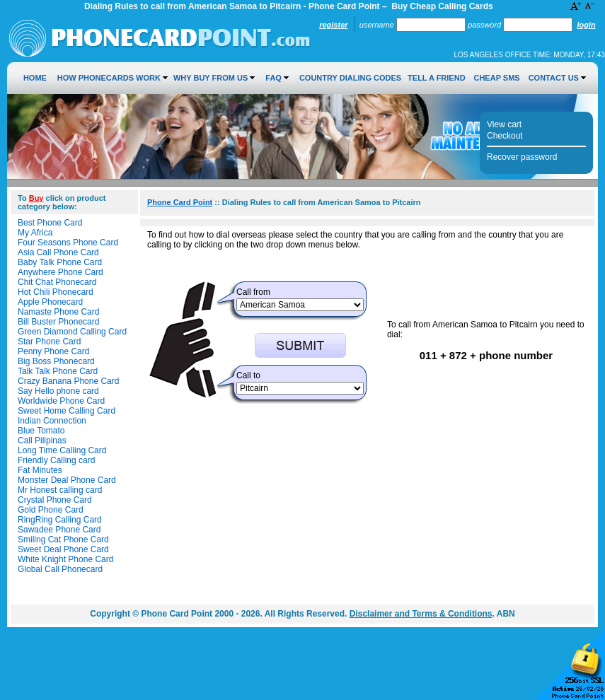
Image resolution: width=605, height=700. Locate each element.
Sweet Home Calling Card (67, 411)
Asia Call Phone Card (58, 252)
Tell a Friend (436, 78)
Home (35, 78)
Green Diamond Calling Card (72, 332)
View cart (504, 124)
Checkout (505, 136)
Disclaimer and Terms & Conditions (421, 614)
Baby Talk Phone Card (60, 262)
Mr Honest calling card (60, 490)
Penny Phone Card (53, 351)
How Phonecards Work (109, 78)
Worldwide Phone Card (61, 401)
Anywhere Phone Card (60, 272)
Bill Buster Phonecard (58, 322)
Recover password (522, 157)
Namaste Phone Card (58, 312)
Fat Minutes (40, 470)
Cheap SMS (496, 78)
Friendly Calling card (56, 460)
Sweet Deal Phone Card (63, 549)
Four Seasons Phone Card (68, 243)
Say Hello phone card (58, 391)
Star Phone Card (49, 342)
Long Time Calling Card (62, 450)
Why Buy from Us (211, 78)
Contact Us (554, 78)
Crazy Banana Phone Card (68, 381)
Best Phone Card (50, 223)
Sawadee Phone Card (59, 530)
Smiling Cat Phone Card (63, 539)
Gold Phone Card (51, 510)
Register (333, 25)
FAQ (273, 78)
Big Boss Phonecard (56, 361)
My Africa (35, 233)
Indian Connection (52, 421)
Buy (36, 198)
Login (586, 25)
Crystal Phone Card (55, 500)
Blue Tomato (41, 431)
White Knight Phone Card (65, 559)
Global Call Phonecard (60, 569)
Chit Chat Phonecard (57, 282)
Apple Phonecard (50, 302)
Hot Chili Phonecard (56, 292)
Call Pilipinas (42, 441)
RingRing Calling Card (60, 520)
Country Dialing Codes (350, 78)
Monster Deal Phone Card (67, 480)
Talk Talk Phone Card (58, 371)
